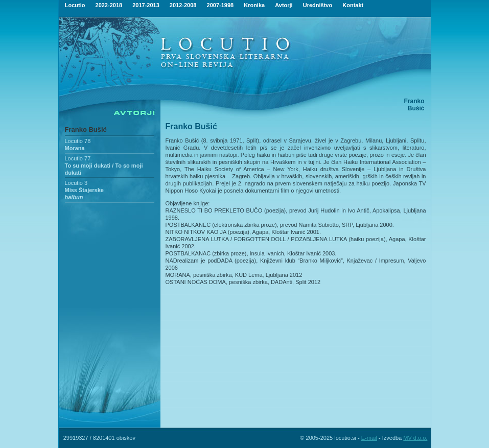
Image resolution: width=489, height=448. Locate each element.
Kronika (254, 5)
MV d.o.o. (415, 438)
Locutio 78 (78, 141)
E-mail (369, 438)
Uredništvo (318, 5)
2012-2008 (183, 5)
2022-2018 (109, 5)
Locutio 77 (78, 158)
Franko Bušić (86, 129)
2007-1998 (220, 5)
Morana (75, 148)
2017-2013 (146, 5)
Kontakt (353, 5)
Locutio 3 (76, 183)
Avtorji (284, 5)
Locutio (75, 5)
